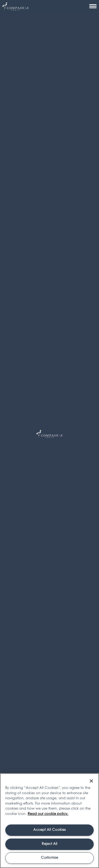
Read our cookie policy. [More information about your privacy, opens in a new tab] (48, 814)
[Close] (91, 781)
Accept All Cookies (49, 830)
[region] (49, 821)
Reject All (49, 844)
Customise (49, 858)
